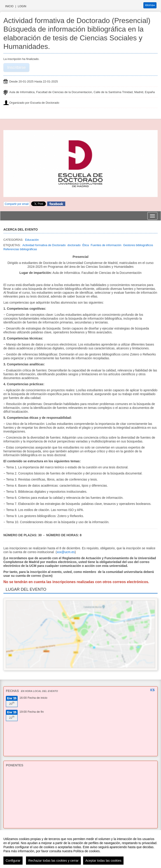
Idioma (150, 5)
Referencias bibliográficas (20, 249)
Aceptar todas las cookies (103, 861)
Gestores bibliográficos (138, 245)
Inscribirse (16, 67)
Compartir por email (17, 204)
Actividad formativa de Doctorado (44, 245)
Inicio (9, 6)
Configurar (13, 861)
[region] (80, 849)
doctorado (74, 245)
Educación (32, 240)
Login (22, 6)
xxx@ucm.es (66, 552)
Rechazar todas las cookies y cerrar (53, 861)
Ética (86, 245)
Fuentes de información (106, 245)
